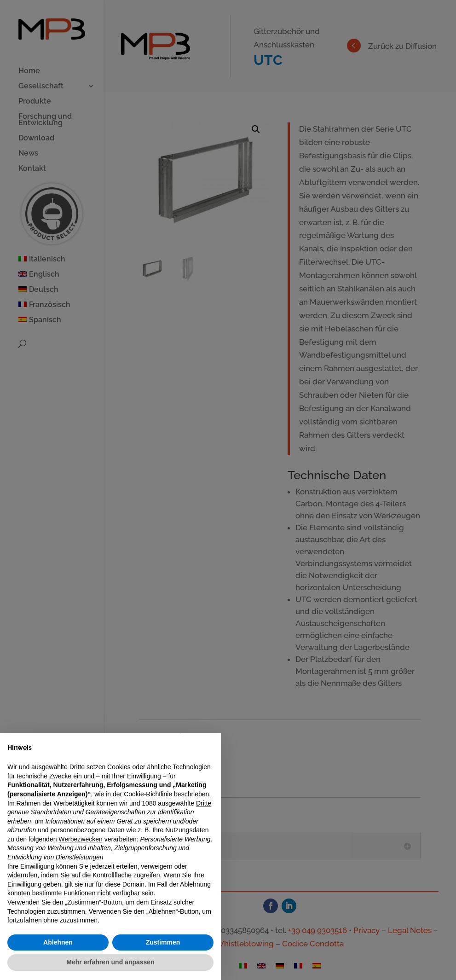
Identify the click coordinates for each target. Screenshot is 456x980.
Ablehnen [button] (58, 942)
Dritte (204, 803)
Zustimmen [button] (163, 942)
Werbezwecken (80, 839)
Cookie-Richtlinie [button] (148, 794)
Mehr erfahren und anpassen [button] (110, 962)
